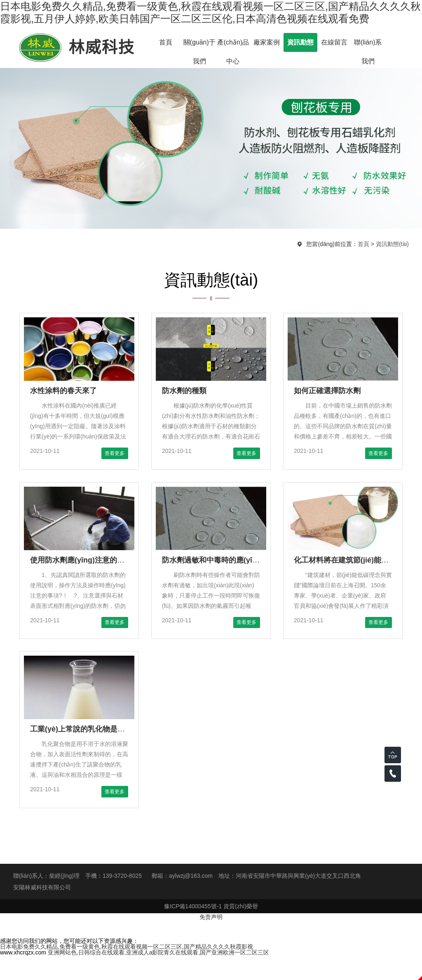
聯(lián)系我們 (368, 45)
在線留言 (334, 42)
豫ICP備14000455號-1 (193, 906)
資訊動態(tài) (300, 45)
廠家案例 (267, 42)
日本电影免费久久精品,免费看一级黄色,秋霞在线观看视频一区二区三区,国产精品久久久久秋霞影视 (127, 947)
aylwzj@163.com (191, 876)
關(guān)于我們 (199, 45)
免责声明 (211, 917)
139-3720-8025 (122, 876)
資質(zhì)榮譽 (241, 906)
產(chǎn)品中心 (233, 45)
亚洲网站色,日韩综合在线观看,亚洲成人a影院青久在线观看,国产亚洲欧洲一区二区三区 (158, 952)
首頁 (166, 42)
